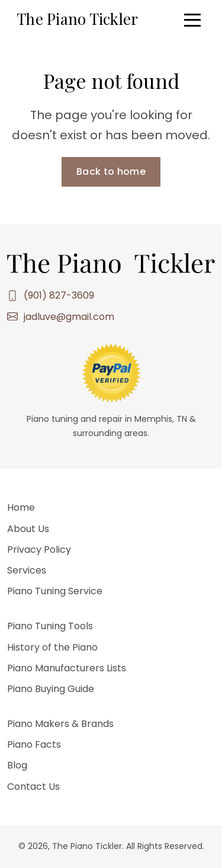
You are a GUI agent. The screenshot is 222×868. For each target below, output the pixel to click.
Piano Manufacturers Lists (67, 668)
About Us (28, 529)
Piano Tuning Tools (50, 626)
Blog (17, 765)
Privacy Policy (39, 550)
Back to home (111, 172)
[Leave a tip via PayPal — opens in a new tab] (111, 372)
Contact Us (33, 787)
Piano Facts (34, 744)
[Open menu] (192, 20)
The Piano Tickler (77, 19)
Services (27, 570)
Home (21, 507)
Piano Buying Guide (51, 689)
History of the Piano (52, 647)
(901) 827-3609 (59, 295)
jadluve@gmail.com (69, 317)
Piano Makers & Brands (60, 724)
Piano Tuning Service (55, 591)
